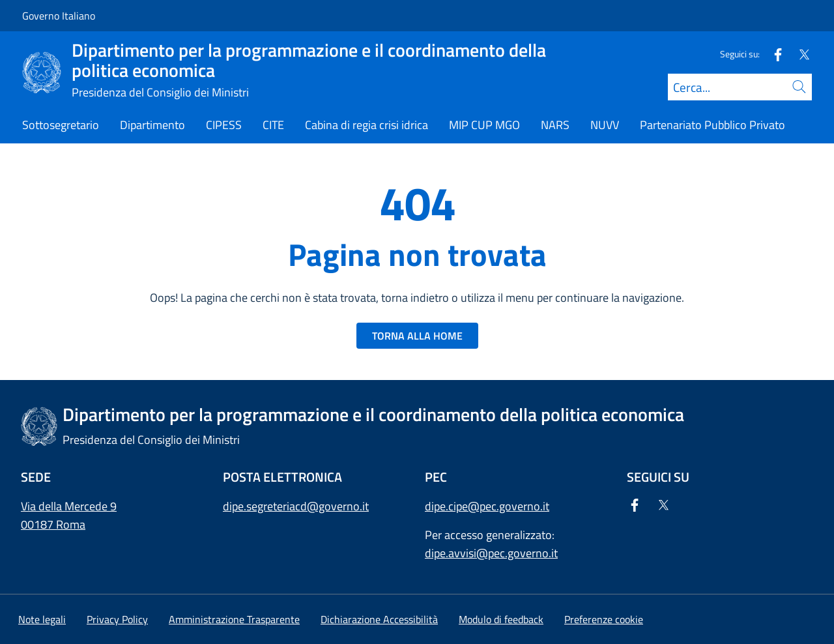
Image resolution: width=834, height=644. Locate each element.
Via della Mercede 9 (69, 506)
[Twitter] (799, 54)
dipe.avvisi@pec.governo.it (491, 553)
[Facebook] (773, 54)
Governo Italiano (59, 16)
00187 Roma (53, 524)
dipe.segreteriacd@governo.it (296, 506)
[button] (604, 619)
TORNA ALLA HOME (417, 336)
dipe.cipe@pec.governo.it (487, 506)
